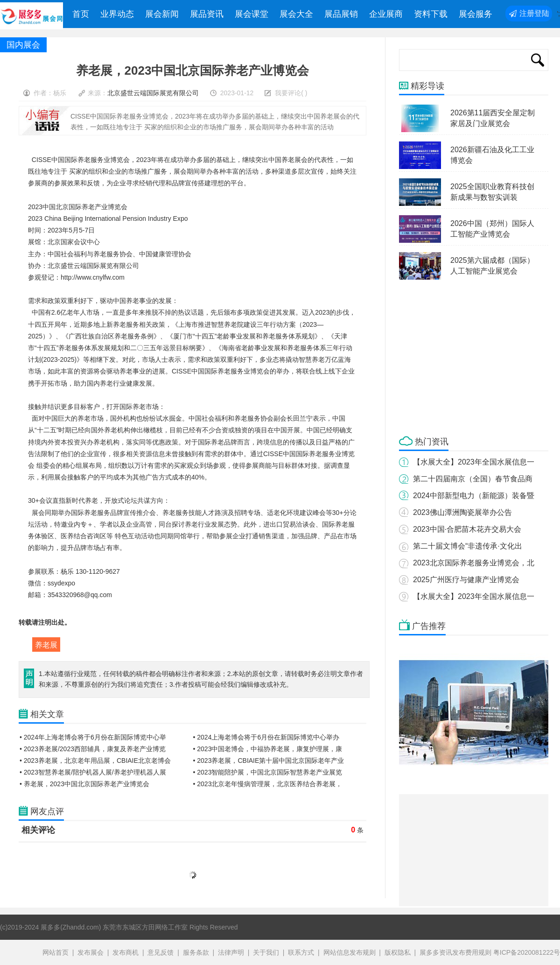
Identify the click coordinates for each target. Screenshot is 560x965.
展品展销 (341, 14)
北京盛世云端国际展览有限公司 (153, 93)
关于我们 (266, 952)
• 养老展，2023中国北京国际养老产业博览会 (84, 784)
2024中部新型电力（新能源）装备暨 (474, 496)
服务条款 (196, 952)
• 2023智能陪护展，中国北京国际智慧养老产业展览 (268, 772)
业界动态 (117, 14)
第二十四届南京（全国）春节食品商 (473, 479)
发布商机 (126, 952)
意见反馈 (161, 952)
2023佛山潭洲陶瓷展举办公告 (462, 512)
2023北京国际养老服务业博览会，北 (474, 563)
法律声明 (231, 952)
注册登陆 (534, 13)
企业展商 (386, 14)
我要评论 (288, 93)
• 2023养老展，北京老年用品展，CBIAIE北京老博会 (95, 761)
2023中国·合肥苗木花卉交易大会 (467, 529)
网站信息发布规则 (350, 952)
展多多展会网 (32, 16)
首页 (81, 14)
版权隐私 (398, 952)
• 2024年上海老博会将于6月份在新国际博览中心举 (93, 737)
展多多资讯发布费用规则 (455, 952)
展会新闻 (162, 14)
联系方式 (301, 952)
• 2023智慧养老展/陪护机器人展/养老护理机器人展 (93, 772)
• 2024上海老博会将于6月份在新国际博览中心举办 (266, 737)
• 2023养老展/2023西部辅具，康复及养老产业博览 (93, 749)
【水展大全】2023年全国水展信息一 (474, 462)
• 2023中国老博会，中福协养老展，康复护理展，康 (268, 749)
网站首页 (56, 952)
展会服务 (476, 14)
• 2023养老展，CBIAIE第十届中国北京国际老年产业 (269, 761)
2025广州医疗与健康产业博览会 (466, 580)
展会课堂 (252, 14)
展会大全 (296, 14)
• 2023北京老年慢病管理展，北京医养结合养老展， (268, 784)
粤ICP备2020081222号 (527, 952)
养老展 (46, 645)
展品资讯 (207, 14)
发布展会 (91, 952)
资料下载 (431, 14)
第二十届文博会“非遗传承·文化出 (468, 546)
